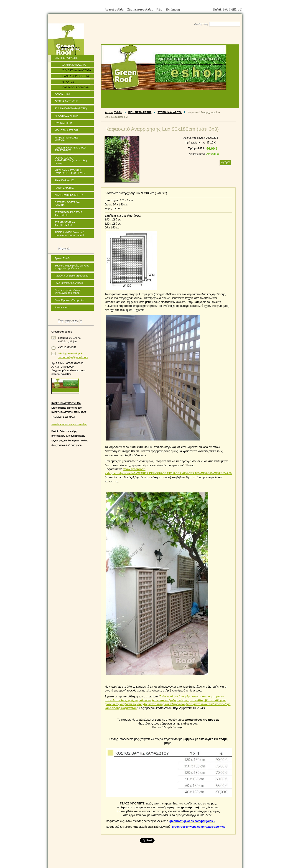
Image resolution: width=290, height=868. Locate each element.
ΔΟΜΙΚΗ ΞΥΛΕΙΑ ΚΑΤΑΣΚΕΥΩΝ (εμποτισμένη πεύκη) (71, 160)
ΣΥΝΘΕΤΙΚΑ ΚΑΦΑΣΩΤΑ (77, 70)
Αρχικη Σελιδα (114, 112)
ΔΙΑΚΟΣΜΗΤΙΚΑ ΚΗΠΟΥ (69, 195)
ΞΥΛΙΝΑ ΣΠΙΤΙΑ (64, 123)
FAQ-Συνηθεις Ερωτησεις (69, 283)
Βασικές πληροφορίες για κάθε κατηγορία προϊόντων (72, 267)
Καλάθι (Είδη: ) (228, 9)
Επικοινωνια (62, 307)
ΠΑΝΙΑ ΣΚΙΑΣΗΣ (64, 188)
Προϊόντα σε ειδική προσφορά (71, 276)
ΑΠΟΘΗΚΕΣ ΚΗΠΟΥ (67, 116)
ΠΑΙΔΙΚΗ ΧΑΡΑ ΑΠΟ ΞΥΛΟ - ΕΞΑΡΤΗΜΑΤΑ (71, 149)
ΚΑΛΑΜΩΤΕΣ (62, 94)
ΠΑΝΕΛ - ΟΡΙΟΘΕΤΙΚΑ (76, 76)
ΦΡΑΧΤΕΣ (68, 82)
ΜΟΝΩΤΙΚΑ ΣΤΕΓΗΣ (66, 130)
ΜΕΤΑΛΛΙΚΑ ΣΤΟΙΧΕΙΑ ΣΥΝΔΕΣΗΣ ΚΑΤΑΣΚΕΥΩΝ (70, 172)
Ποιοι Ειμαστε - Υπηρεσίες (69, 300)
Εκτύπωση (173, 9)
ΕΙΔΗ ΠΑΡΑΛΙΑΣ (64, 180)
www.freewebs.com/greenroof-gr (69, 424)
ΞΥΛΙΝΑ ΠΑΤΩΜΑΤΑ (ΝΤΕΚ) (71, 108)
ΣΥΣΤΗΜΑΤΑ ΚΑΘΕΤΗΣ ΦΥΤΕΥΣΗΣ (68, 214)
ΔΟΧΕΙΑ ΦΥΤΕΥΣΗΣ (66, 101)
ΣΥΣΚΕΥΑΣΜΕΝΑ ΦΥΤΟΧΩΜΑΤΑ (65, 224)
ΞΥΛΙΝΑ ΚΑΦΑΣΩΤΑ (170, 112)
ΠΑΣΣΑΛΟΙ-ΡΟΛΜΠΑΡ (75, 87)
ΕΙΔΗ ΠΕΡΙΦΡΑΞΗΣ (140, 112)
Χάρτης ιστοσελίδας (140, 9)
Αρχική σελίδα (114, 9)
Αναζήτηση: (201, 24)
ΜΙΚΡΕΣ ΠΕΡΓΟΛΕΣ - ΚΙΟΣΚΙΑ (67, 139)
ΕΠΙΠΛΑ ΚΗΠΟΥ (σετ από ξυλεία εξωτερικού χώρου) (69, 234)
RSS (159, 9)
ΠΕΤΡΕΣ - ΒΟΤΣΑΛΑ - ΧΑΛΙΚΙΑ (67, 204)
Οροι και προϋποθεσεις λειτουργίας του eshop (68, 292)
